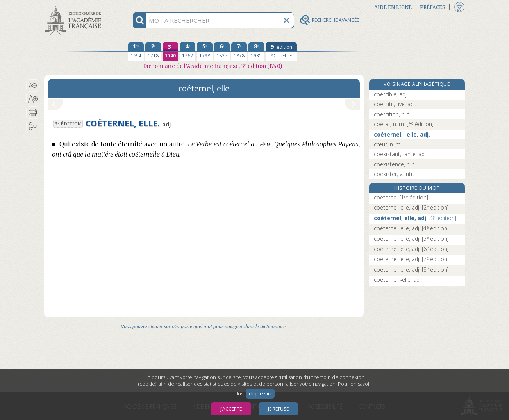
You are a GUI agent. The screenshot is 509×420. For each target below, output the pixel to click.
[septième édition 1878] (239, 51)
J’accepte (231, 409)
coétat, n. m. (404, 124)
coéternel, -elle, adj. (402, 134)
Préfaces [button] (433, 7)
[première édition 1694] (136, 51)
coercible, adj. (391, 94)
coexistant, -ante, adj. (400, 154)
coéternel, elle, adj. (415, 218)
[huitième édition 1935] (256, 51)
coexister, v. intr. (394, 174)
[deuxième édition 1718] (153, 51)
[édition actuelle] (281, 51)
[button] (33, 85)
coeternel (401, 197)
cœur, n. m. (388, 144)
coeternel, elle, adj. (411, 207)
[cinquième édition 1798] (205, 51)
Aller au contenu (75, 7)
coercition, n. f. (392, 114)
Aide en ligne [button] (393, 7)
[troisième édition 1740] (170, 51)
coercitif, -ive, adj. (395, 104)
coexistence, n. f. (395, 164)
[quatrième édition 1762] (188, 51)
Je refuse (278, 409)
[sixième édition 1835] (222, 51)
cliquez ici (260, 394)
